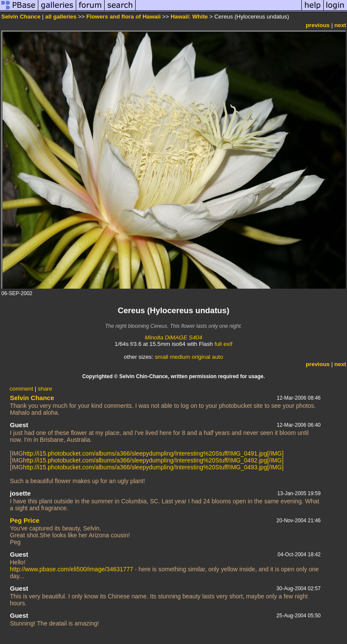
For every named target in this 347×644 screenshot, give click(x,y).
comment (21, 389)
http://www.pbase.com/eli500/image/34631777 (71, 569)
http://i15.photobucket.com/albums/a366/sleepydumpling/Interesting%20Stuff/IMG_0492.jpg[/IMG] (153, 460)
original (201, 357)
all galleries (61, 17)
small (162, 357)
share (45, 389)
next (340, 25)
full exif (223, 344)
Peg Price (25, 520)
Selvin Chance (21, 17)
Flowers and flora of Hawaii (124, 17)
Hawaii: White (189, 17)
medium (180, 357)
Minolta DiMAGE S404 (173, 337)
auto (217, 357)
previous (318, 25)
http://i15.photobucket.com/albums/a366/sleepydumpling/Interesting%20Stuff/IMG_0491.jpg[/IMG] (153, 453)
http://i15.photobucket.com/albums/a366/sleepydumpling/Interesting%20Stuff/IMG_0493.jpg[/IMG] (153, 467)
